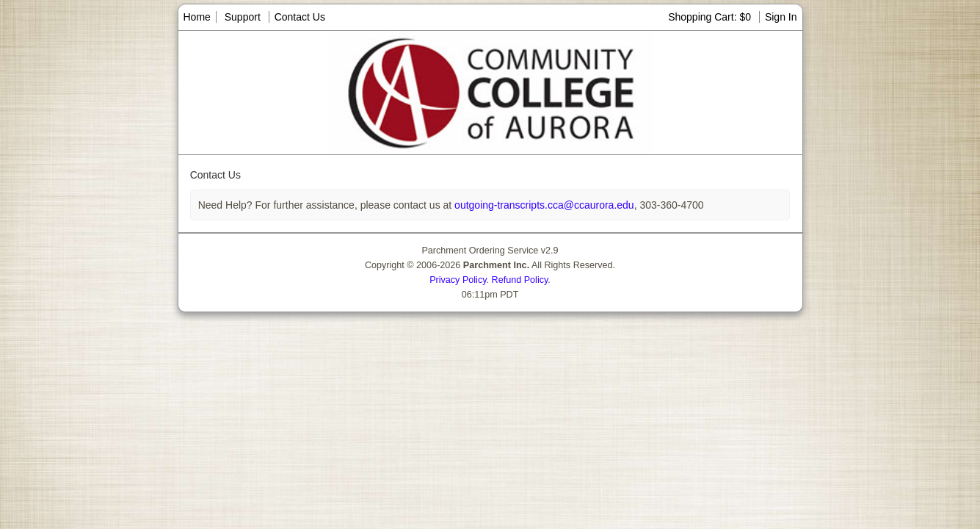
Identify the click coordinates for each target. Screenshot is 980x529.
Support (243, 17)
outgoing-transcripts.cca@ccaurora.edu (542, 205)
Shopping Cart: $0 (711, 17)
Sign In (781, 17)
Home (197, 17)
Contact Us (300, 17)
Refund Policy (520, 280)
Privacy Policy (458, 280)
